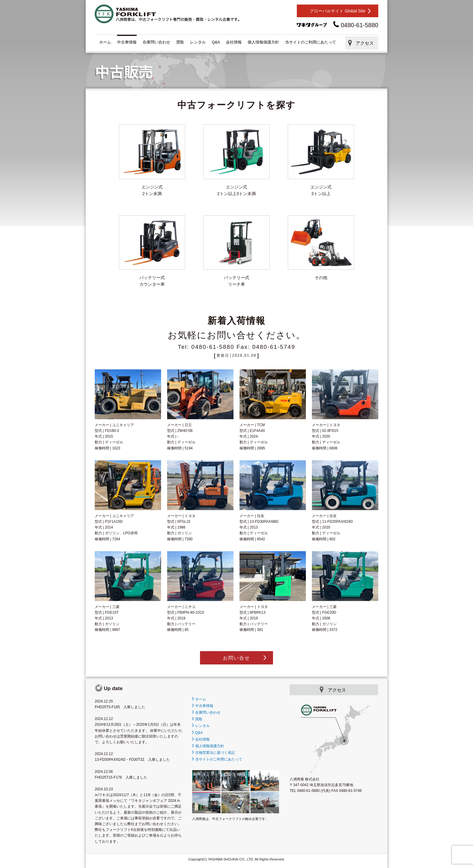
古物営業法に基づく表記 (214, 753)
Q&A (216, 42)
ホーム (105, 42)
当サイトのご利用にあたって (311, 42)
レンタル (198, 42)
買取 (180, 42)
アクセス (365, 43)
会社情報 (234, 42)
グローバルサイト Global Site (338, 11)
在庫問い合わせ (156, 42)
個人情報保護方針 (263, 42)
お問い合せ (237, 658)
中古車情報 (127, 42)
